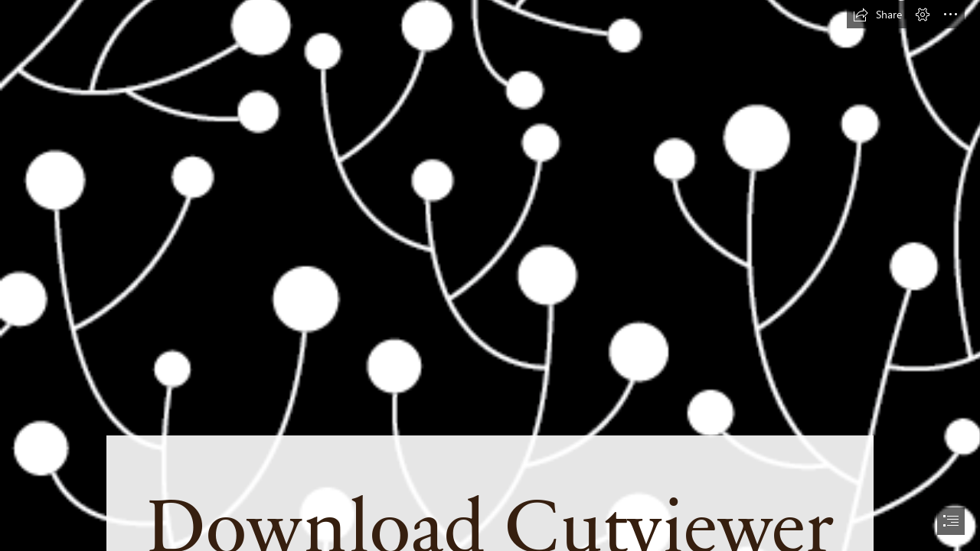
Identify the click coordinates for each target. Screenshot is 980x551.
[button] (877, 15)
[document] (490, 275)
